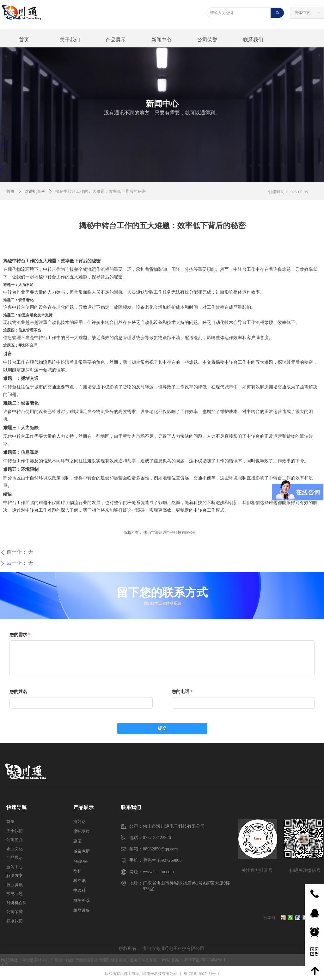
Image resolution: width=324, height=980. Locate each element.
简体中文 (302, 13)
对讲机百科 (35, 191)
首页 (10, 191)
